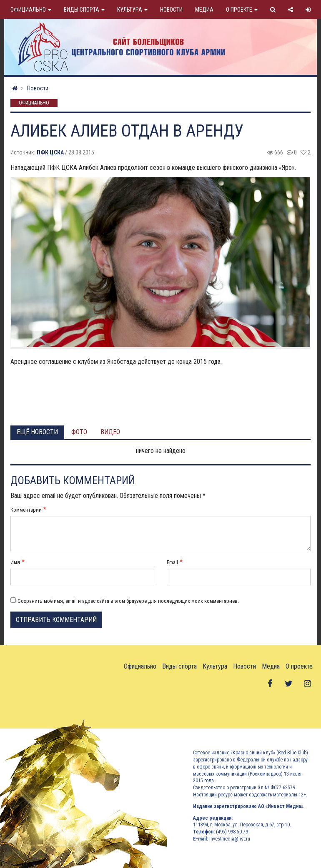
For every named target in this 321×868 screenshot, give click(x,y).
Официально (31, 10)
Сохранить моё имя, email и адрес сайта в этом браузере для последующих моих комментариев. (128, 601)
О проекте (242, 10)
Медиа (204, 10)
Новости (171, 10)
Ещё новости (37, 432)
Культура (132, 10)
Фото (79, 432)
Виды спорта (84, 10)
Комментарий (26, 510)
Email (172, 562)
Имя (15, 562)
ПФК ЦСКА (50, 152)
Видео (110, 432)
